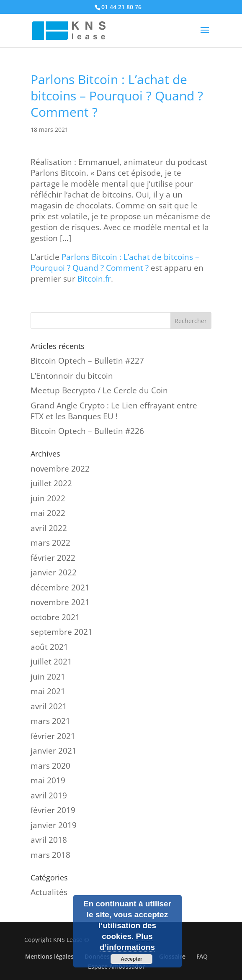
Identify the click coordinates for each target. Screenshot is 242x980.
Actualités (49, 892)
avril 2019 (49, 795)
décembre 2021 (60, 587)
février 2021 (53, 736)
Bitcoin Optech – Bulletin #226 (87, 431)
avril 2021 (49, 706)
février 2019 (53, 810)
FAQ (202, 956)
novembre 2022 (60, 469)
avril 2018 (49, 840)
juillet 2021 (51, 662)
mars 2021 (50, 721)
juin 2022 (48, 498)
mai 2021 (48, 691)
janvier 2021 (54, 751)
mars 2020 (50, 766)
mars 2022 (50, 543)
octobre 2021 (55, 617)
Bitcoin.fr (94, 279)
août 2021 (49, 647)
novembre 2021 (60, 602)
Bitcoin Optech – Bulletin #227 (87, 361)
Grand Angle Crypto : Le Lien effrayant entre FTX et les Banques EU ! (114, 411)
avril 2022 (49, 528)
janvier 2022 (54, 572)
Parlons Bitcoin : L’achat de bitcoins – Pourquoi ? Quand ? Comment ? (115, 262)
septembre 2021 (62, 632)
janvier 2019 (54, 825)
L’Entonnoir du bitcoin (72, 376)
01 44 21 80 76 (121, 7)
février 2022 (53, 558)
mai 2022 (48, 513)
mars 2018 (50, 855)
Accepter (131, 959)
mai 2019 (48, 780)
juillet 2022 (51, 483)
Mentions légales (49, 956)
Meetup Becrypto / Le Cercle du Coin (99, 390)
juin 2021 (48, 677)
